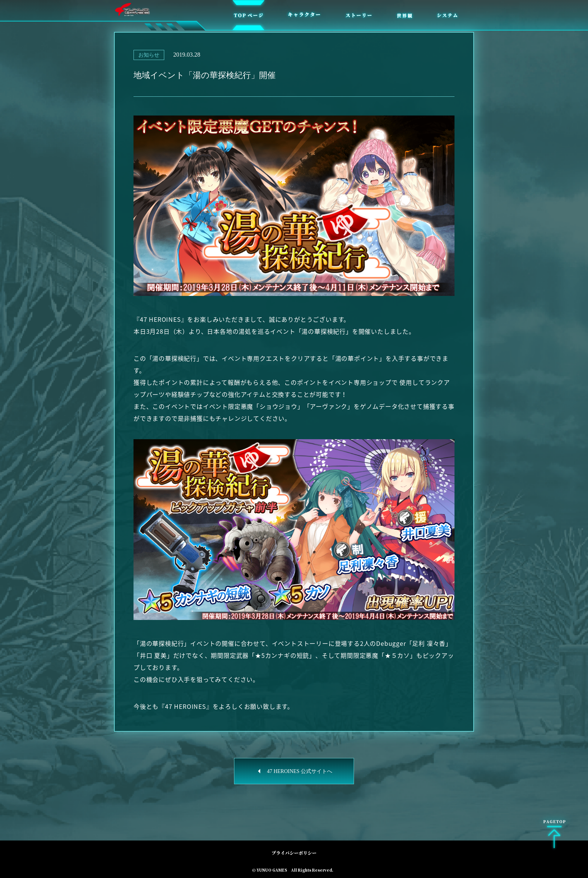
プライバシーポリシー (294, 853)
